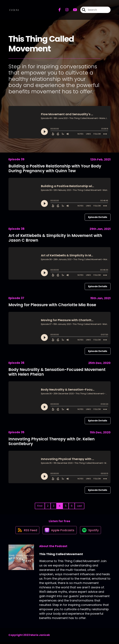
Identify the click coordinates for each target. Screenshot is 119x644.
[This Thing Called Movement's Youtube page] (73, 11)
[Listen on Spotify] (91, 532)
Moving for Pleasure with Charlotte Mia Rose (52, 305)
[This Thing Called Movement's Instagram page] (65, 11)
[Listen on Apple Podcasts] (59, 532)
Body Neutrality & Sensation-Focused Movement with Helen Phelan (57, 372)
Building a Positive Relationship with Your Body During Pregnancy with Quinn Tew (55, 168)
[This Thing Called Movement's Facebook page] (60, 11)
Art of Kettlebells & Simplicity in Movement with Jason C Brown (55, 238)
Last (79, 506)
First (40, 506)
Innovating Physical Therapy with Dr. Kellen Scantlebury (52, 441)
